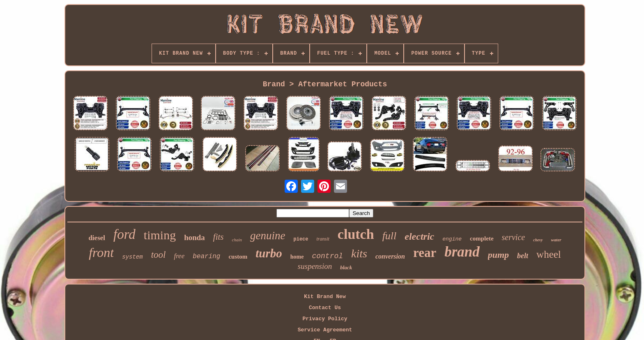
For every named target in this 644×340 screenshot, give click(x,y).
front (101, 252)
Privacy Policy (325, 319)
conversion (390, 256)
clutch (356, 234)
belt (523, 256)
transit (323, 239)
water (556, 240)
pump (498, 255)
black (346, 267)
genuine (268, 236)
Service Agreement (325, 330)
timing (160, 235)
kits (359, 253)
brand (462, 252)
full (390, 236)
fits (218, 237)
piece (301, 239)
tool (159, 255)
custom (238, 257)
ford (124, 234)
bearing (206, 257)
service (514, 237)
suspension (315, 266)
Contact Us (325, 308)
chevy (538, 240)
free (179, 256)
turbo (269, 253)
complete (482, 238)
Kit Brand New (325, 297)
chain (237, 240)
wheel (549, 254)
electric (419, 236)
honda (194, 237)
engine (452, 239)
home (297, 257)
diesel (97, 238)
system (132, 257)
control (327, 256)
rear (425, 253)
